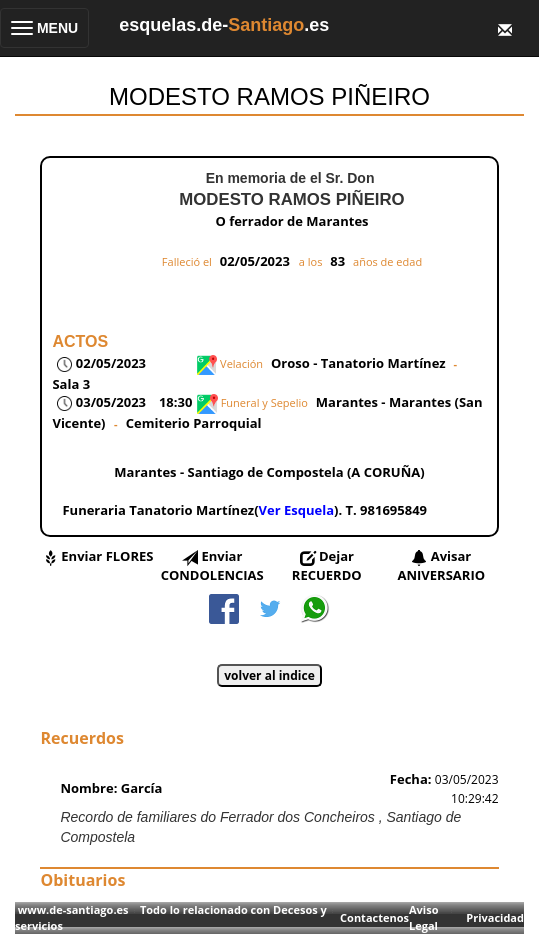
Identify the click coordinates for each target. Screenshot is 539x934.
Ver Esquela (296, 510)
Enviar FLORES (107, 556)
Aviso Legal (423, 917)
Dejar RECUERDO (327, 565)
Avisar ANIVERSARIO (442, 565)
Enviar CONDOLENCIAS (212, 565)
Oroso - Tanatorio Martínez (358, 363)
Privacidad (495, 917)
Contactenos (374, 917)
